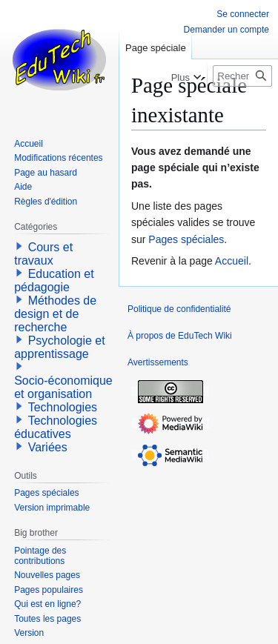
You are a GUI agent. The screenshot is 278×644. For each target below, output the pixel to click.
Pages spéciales (186, 239)
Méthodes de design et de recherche (55, 314)
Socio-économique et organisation (63, 387)
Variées (48, 447)
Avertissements (158, 362)
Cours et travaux (43, 254)
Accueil (232, 261)
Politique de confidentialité (179, 309)
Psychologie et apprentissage (60, 347)
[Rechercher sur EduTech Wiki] (242, 76)
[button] (19, 246)
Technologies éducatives (56, 427)
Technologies (63, 407)
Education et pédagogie (54, 280)
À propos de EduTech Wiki (180, 336)
